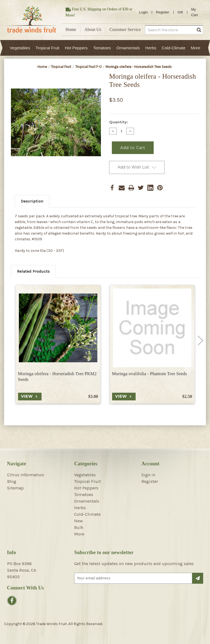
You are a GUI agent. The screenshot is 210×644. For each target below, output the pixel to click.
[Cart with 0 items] (196, 12)
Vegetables (20, 48)
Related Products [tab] (33, 271)
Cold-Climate (173, 48)
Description (32, 201)
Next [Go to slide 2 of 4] (200, 341)
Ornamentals (128, 48)
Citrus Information (26, 475)
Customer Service (125, 29)
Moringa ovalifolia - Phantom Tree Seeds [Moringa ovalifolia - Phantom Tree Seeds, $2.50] (150, 374)
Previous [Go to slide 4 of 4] (10, 341)
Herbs (151, 48)
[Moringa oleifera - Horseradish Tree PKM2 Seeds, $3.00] (58, 328)
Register (162, 12)
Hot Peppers (76, 48)
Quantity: (119, 122)
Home (71, 29)
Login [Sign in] (144, 12)
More (196, 48)
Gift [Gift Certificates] (180, 12)
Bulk (79, 527)
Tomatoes (102, 48)
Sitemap (15, 488)
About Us (93, 29)
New (78, 521)
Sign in (148, 475)
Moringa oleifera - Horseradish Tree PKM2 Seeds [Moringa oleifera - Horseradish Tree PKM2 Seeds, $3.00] (57, 377)
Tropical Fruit (47, 48)
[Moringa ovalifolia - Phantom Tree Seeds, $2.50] (152, 328)
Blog (12, 481)
